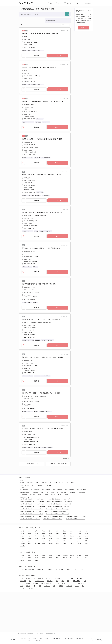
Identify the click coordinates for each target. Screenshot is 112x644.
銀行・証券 (50, 581)
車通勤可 (69, 569)
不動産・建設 (80, 583)
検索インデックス (79, 569)
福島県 (65, 531)
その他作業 (48, 485)
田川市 (53, 495)
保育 (22, 583)
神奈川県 (80, 531)
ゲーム (77, 586)
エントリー (58, 55)
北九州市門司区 (24, 490)
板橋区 (29, 560)
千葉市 (29, 543)
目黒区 (36, 555)
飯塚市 (46, 495)
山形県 (58, 531)
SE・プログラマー (39, 581)
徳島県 (43, 538)
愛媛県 (22, 538)
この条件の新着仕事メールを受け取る (58, 464)
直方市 (40, 495)
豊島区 (58, 558)
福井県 (86, 533)
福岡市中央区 (54, 492)
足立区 (22, 558)
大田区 (72, 555)
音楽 (22, 586)
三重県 (43, 536)
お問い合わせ (77, 3)
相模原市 (23, 543)
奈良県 (79, 536)
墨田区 (79, 555)
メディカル (47, 586)
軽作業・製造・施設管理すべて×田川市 (30, 519)
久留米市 (36, 634)
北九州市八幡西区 (25, 492)
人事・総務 (69, 586)
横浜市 (86, 541)
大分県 (43, 541)
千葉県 (86, 531)
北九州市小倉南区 (70, 490)
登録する (84, 28)
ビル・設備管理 (70, 483)
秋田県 (43, 531)
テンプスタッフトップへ (88, 3)
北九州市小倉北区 (58, 490)
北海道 (22, 531)
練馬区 (51, 558)
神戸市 (79, 543)
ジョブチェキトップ (25, 634)
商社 (83, 586)
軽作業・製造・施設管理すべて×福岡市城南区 (32, 514)
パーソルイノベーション (25, 640)
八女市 (66, 495)
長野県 (58, 533)
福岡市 (86, 543)
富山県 (79, 533)
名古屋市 (51, 543)
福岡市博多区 (45, 492)
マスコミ (23, 588)
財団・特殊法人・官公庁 (47, 583)
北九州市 (23, 546)
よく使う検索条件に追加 (32, 464)
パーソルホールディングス (26, 639)
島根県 (65, 538)
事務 (72, 578)
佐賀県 (22, 541)
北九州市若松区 (35, 490)
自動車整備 (39, 485)
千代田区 (58, 555)
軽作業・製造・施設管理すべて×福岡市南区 (31, 511)
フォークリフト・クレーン (57, 483)
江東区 (79, 558)
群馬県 (43, 533)
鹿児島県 (58, 541)
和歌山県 (87, 536)
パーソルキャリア (79, 639)
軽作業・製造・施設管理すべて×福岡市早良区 (57, 514)
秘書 (63, 581)
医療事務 (40, 578)
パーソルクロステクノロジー (68, 639)
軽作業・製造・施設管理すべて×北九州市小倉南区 (33, 504)
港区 (29, 555)
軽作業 (22, 483)
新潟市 (43, 543)
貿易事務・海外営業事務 (32, 583)
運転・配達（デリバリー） (27, 485)
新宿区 (72, 558)
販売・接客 (23, 581)
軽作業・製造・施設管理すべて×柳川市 (53, 519)
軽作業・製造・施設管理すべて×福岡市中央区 (57, 509)
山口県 (79, 538)
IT (34, 578)
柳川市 (60, 495)
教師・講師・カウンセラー (61, 578)
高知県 (36, 538)
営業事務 (61, 586)
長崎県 (29, 541)
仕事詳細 (36, 55)
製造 (37, 483)
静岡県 (29, 536)
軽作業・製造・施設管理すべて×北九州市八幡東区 (61, 504)
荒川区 (22, 560)
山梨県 (51, 533)
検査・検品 (44, 483)
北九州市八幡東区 (82, 490)
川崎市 (79, 541)
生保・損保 (31, 588)
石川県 (65, 533)
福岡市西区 (73, 492)
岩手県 (36, 531)
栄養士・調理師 (76, 581)
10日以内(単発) (41, 569)
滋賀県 (72, 536)
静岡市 (58, 543)
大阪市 (72, 543)
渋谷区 (86, 555)
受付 (68, 581)
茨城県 (29, 533)
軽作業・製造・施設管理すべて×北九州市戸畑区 (32, 501)
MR (35, 586)
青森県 (29, 531)
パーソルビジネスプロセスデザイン (52, 639)
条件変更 (67, 14)
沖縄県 (65, 541)
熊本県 (36, 541)
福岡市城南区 (82, 492)
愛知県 (22, 536)
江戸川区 (65, 555)
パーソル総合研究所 (36, 640)
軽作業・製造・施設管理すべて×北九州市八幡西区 (33, 506)
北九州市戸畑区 (46, 490)
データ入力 (49, 578)
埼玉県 (22, 533)
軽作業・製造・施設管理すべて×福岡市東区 (59, 506)
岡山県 (51, 538)
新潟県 (72, 533)
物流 (54, 586)
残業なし (50, 569)
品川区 (51, 555)
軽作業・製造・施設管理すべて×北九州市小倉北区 (60, 501)
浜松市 (65, 543)
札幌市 (72, 541)
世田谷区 (65, 558)
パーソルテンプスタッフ (38, 639)
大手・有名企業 (59, 569)
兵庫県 (58, 536)
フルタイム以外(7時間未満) (27, 569)
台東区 (43, 558)
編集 (40, 586)
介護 (22, 578)
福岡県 (86, 538)
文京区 (43, 555)
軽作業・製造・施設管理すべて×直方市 (54, 516)
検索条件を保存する (51, 20)
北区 (86, 558)
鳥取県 (72, 538)
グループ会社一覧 (97, 639)
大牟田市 (32, 495)
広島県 (58, 538)
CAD (30, 581)
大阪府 (51, 536)
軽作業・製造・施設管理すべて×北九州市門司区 (32, 499)
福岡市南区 (64, 492)
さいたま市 (37, 543)
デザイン (28, 586)
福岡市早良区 (24, 495)
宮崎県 (51, 541)
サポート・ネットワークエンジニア (65, 583)
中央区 (22, 555)
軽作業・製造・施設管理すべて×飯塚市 (76, 516)
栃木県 (36, 533)
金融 (85, 581)
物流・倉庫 (30, 483)
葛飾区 (36, 560)
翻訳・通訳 (79, 578)
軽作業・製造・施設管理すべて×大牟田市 (31, 516)
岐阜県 (36, 536)
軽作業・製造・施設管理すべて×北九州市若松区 (59, 499)
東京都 (72, 531)
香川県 (29, 538)
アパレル (28, 578)
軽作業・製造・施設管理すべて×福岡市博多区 (32, 509)
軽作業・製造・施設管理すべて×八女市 (75, 519)
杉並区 (36, 558)
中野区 (29, 558)
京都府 (65, 536)
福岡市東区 (35, 492)
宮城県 (51, 531)
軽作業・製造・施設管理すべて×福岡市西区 (56, 511)
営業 (57, 581)
